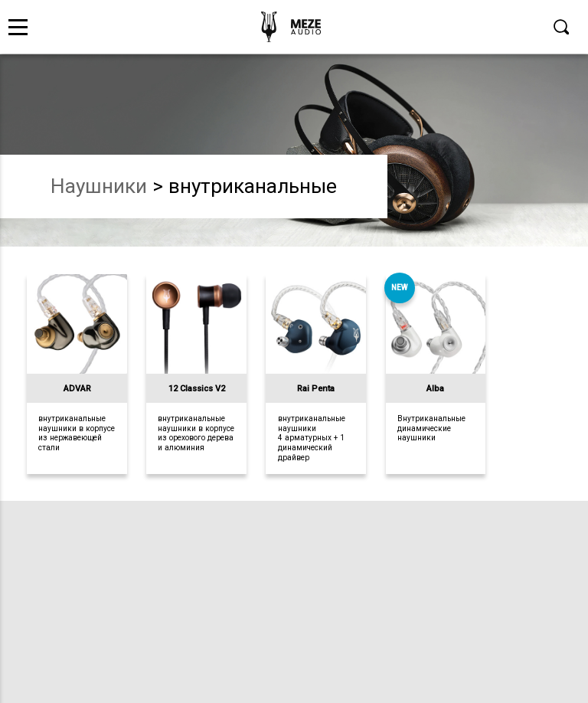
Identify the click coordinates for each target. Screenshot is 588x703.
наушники (99, 186)
